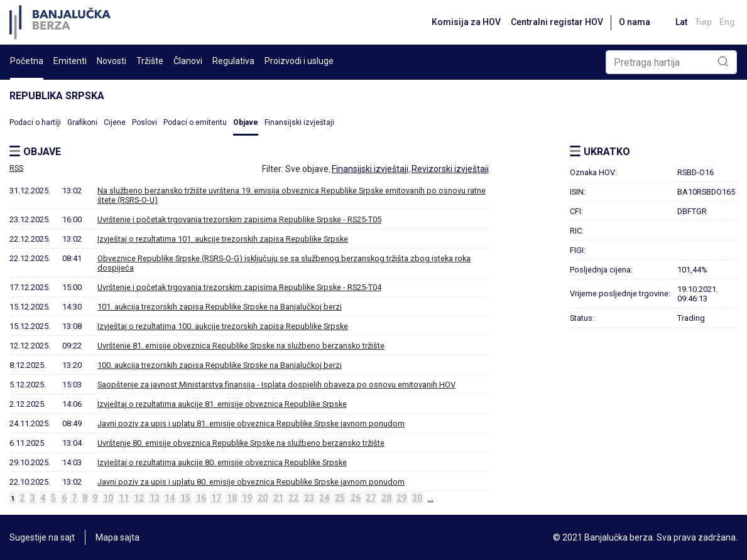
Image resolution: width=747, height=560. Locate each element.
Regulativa (233, 61)
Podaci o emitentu (195, 122)
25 (340, 498)
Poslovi (144, 122)
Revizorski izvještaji (450, 169)
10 (108, 498)
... (431, 498)
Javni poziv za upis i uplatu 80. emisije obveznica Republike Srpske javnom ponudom (251, 482)
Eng (727, 22)
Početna (27, 61)
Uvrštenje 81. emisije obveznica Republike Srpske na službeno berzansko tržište (241, 346)
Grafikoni (82, 122)
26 (356, 498)
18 (232, 498)
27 (371, 498)
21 (278, 498)
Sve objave (307, 169)
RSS (16, 168)
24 (324, 498)
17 (216, 498)
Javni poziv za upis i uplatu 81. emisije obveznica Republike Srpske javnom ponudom (251, 423)
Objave (246, 122)
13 (155, 498)
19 (247, 498)
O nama (635, 22)
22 (293, 498)
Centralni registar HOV (557, 22)
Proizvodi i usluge (299, 61)
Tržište (150, 61)
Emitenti (70, 61)
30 (417, 498)
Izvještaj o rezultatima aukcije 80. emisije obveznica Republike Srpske (222, 462)
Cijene (115, 122)
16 (201, 498)
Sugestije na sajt (42, 537)
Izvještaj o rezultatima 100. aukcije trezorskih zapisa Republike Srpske (223, 326)
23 (309, 498)
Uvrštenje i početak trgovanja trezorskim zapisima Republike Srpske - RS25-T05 (239, 219)
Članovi (188, 61)
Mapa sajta (117, 537)
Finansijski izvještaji (299, 122)
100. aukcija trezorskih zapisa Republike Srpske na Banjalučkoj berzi (220, 365)
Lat (681, 22)
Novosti (112, 61)
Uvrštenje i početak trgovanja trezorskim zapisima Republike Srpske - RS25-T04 (239, 287)
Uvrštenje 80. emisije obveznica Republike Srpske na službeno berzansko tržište (241, 443)
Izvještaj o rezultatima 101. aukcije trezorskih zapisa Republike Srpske (223, 239)
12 (139, 498)
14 (170, 498)
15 (185, 498)
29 (401, 498)
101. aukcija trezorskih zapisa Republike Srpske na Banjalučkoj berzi (220, 307)
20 (263, 498)
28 (386, 498)
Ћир (703, 22)
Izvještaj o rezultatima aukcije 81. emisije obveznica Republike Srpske (222, 404)
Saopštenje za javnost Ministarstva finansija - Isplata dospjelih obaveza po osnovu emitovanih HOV (276, 385)
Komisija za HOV (466, 22)
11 (124, 498)
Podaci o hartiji (35, 122)
